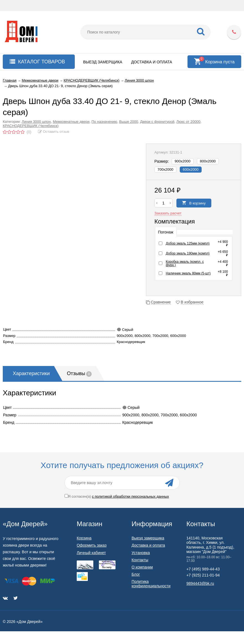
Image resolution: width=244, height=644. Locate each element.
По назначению (104, 122)
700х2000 (165, 169)
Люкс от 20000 (188, 122)
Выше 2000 (129, 122)
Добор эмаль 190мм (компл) (188, 253)
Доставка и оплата (151, 62)
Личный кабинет (91, 553)
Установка (141, 553)
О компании (142, 567)
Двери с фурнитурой (157, 122)
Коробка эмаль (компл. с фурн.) (185, 263)
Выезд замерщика (103, 62)
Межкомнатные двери (71, 122)
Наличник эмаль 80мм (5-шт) (188, 273)
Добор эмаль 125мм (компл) (188, 243)
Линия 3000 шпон (36, 122)
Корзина (84, 538)
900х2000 (183, 161)
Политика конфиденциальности (151, 584)
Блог (136, 574)
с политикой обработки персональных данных (130, 496)
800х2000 (208, 161)
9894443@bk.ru (200, 583)
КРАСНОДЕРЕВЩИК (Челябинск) (31, 126)
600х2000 (191, 169)
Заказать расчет (168, 213)
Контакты (140, 560)
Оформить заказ (92, 545)
